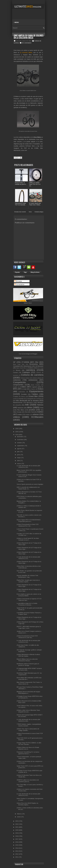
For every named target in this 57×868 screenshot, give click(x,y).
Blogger (35, 354)
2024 (17, 435)
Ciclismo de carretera (32, 375)
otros (29, 407)
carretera (30, 370)
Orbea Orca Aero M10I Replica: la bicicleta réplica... (27, 804)
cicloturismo (33, 380)
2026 (17, 429)
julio (19, 452)
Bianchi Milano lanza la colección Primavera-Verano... (27, 660)
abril (19, 461)
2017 (17, 839)
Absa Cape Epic (19, 364)
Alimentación (28, 366)
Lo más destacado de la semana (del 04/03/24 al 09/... (28, 720)
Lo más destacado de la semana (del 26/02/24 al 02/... (28, 795)
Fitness (23, 396)
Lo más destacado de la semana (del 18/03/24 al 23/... (28, 558)
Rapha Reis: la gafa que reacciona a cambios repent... (28, 581)
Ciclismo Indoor (25, 378)
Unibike (27, 415)
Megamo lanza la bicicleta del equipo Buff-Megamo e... (28, 692)
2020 (17, 830)
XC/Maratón (37, 417)
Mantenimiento (18, 403)
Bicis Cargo (40, 368)
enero (19, 817)
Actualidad (17, 366)
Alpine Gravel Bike (21, 368)
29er (37, 362)
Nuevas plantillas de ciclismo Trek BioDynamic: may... (27, 576)
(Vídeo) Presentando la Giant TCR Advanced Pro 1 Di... (28, 525)
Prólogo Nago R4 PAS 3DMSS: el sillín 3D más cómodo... (29, 744)
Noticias (40, 405)
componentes (18, 385)
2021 (17, 827)
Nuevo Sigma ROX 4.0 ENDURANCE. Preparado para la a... (29, 521)
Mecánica (30, 403)
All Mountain (39, 366)
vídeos (17, 417)
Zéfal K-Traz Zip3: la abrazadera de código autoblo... (28, 730)
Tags (25, 272)
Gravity (15, 399)
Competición (20, 382)
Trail (32, 412)
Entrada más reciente (20, 212)
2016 (17, 842)
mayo (19, 458)
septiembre (21, 446)
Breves (18, 370)
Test (26, 412)
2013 (17, 851)
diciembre (20, 437)
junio (19, 455)
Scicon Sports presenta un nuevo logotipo (30, 484)
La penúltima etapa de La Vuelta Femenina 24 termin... (27, 604)
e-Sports (33, 389)
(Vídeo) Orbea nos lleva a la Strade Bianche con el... (28, 748)
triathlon (40, 412)
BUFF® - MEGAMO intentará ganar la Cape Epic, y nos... (29, 627)
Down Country (35, 385)
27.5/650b (25, 362)
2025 (17, 432)
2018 (17, 836)
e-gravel (34, 387)
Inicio (30, 212)
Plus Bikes (21, 410)
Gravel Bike (33, 396)
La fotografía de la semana (34, 399)
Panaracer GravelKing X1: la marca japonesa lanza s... (28, 753)
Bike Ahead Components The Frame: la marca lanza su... (29, 683)
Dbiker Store (28, 303)
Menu (16, 22)
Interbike (21, 399)
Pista (42, 408)
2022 (17, 824)
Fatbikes (35, 394)
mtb (27, 405)
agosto (19, 449)
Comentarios (19, 284)
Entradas (18, 281)
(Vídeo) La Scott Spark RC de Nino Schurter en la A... (28, 539)
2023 (17, 821)
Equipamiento (36, 391)
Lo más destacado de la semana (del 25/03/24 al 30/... (28, 466)
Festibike (16, 396)
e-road (24, 389)
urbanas (36, 414)
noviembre (21, 440)
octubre (20, 443)
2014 (17, 848)
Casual (15, 373)
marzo (19, 464)
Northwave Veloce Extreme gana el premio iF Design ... (28, 665)
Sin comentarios (27, 43)
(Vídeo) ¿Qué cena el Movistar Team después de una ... (28, 711)
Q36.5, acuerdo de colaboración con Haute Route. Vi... (28, 488)
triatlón (20, 415)
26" (14, 362)
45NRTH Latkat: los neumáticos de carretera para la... (28, 781)
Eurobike (24, 394)
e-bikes (23, 387)
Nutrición (20, 408)
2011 (17, 857)
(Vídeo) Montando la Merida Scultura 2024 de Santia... (28, 655)
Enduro (41, 389)
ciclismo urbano (37, 378)
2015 (17, 845)
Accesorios (34, 364)
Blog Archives (35, 272)
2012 (17, 854)
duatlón (15, 387)
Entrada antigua (39, 212)
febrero (19, 814)
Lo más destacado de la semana (26, 401)
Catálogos (26, 372)
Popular (17, 272)
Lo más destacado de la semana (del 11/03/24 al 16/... (28, 641)
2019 (17, 833)
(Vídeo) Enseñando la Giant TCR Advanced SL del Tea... (27, 637)
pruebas (32, 410)
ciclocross (17, 380)
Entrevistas (22, 392)
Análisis (31, 368)
